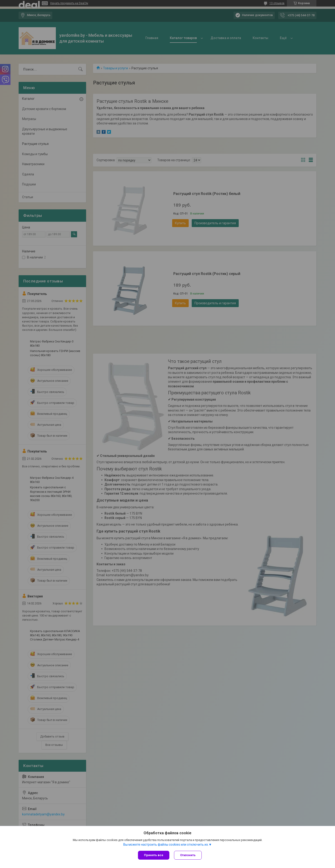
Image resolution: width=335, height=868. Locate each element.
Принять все (154, 855)
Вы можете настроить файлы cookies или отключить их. (166, 845)
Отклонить (188, 855)
